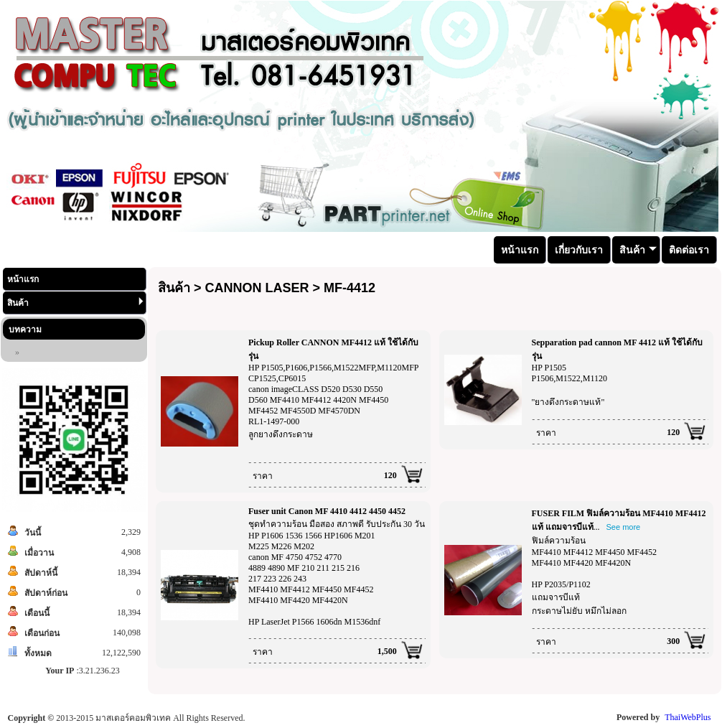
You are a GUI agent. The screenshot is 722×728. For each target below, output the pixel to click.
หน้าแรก (23, 279)
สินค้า (75, 303)
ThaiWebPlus (688, 717)
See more (624, 527)
